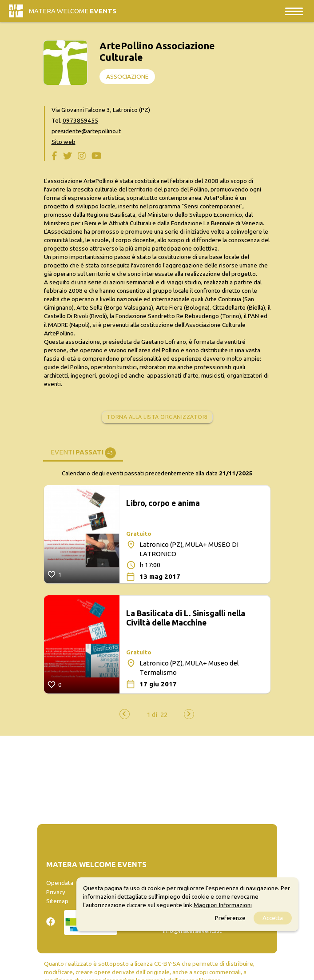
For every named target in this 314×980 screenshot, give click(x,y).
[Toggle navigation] (294, 11)
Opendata (60, 883)
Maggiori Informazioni (223, 905)
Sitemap (57, 901)
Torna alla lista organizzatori (157, 417)
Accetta (273, 918)
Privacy (56, 892)
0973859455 (80, 120)
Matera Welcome (73, 11)
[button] (152, 715)
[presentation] (125, 714)
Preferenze (230, 918)
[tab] (83, 452)
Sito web (64, 142)
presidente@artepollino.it (86, 131)
